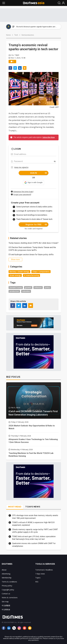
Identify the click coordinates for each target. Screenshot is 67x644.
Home (8, 35)
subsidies (26, 291)
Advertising (6, 574)
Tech (16, 35)
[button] (33, 183)
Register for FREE (36, 224)
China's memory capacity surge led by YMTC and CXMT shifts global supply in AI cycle (35, 531)
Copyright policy (8, 590)
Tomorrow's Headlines (44, 570)
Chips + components (41, 272)
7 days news (40, 574)
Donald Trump (16, 287)
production (14, 291)
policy (47, 287)
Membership (7, 578)
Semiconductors (28, 35)
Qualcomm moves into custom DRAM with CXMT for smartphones (34, 545)
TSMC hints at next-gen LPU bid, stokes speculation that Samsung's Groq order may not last (34, 538)
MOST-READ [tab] (15, 507)
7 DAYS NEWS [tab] (33, 507)
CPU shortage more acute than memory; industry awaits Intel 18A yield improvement (35, 517)
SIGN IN (38, 173)
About (4, 570)
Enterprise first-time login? (23, 192)
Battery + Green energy (19, 272)
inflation (38, 287)
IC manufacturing (31, 275)
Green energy (15, 275)
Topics (38, 578)
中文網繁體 (6, 605)
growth (28, 287)
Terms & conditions (9, 582)
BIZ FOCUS (13, 377)
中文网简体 (6, 610)
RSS (37, 582)
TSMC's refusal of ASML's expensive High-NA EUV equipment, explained (33, 524)
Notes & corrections (10, 598)
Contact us (6, 594)
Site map (5, 602)
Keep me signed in (21, 167)
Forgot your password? (22, 194)
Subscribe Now (49, 137)
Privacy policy (7, 586)
